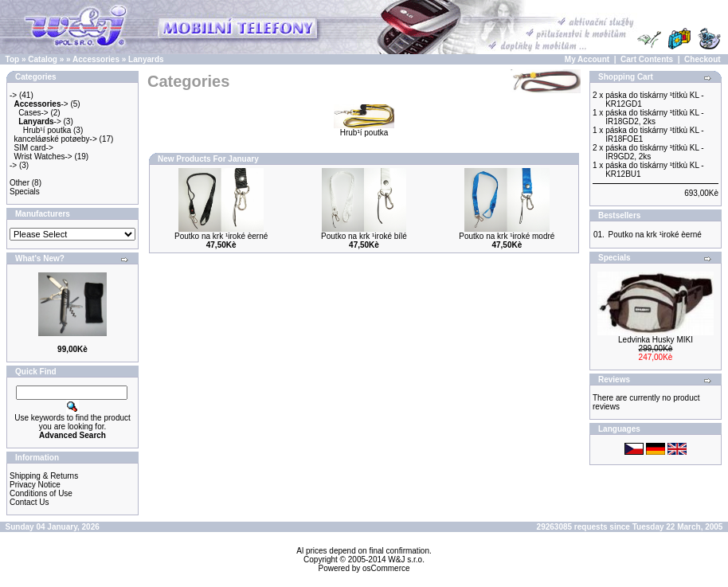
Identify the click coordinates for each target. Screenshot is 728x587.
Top (13, 59)
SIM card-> (34, 148)
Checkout (703, 59)
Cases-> (33, 113)
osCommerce (386, 568)
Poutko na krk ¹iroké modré (507, 236)
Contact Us (29, 502)
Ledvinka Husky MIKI (656, 340)
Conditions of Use (41, 493)
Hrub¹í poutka (47, 130)
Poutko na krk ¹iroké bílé (364, 236)
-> (13, 95)
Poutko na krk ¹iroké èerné (221, 236)
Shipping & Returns (44, 476)
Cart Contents (647, 59)
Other (20, 183)
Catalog (43, 59)
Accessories (96, 59)
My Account (587, 59)
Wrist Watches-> (43, 157)
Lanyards (146, 59)
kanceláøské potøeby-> (56, 139)
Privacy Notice (35, 485)
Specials (25, 192)
